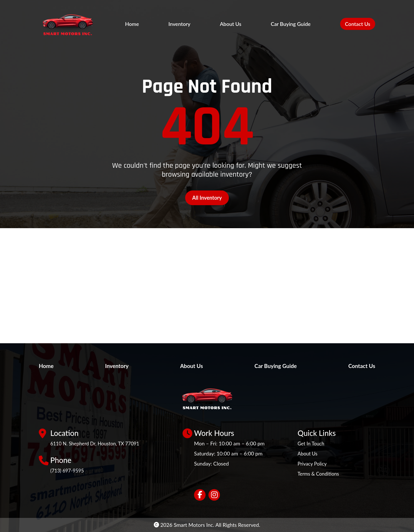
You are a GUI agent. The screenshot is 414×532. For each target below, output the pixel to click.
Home (132, 24)
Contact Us (358, 24)
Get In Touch (312, 443)
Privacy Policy (313, 464)
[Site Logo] (78, 24)
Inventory (179, 24)
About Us (231, 24)
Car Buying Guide (291, 24)
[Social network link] (200, 495)
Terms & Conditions (320, 474)
